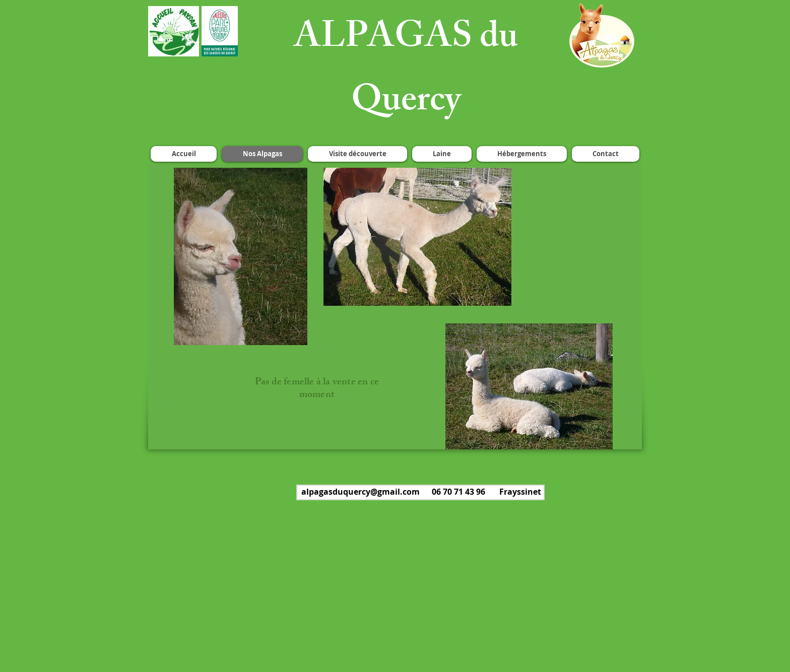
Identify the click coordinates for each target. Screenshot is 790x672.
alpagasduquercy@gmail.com (360, 492)
